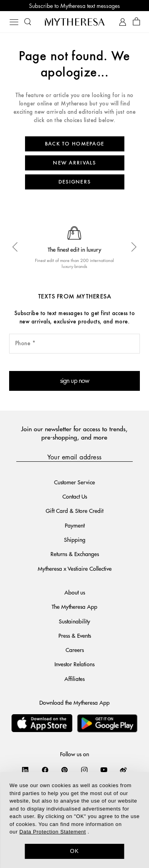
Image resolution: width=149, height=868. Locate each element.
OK (74, 851)
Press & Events (75, 635)
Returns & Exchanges (75, 554)
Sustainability (74, 621)
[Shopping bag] (136, 22)
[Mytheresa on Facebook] (45, 770)
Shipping (75, 539)
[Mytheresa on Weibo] (123, 770)
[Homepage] (75, 22)
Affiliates (74, 679)
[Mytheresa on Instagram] (84, 770)
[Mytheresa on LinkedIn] (25, 770)
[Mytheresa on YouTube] (104, 770)
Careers (75, 650)
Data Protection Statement (53, 832)
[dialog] (74, 820)
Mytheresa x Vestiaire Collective (75, 568)
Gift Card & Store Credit (74, 510)
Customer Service (74, 482)
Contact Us (75, 496)
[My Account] (123, 22)
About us (75, 592)
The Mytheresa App (74, 606)
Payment (75, 525)
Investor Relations (74, 664)
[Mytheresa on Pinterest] (65, 770)
